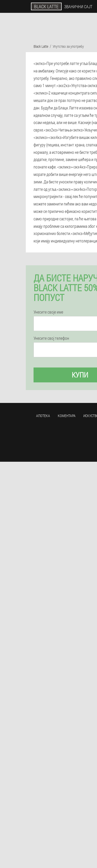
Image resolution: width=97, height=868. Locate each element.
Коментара (67, 416)
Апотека (43, 416)
